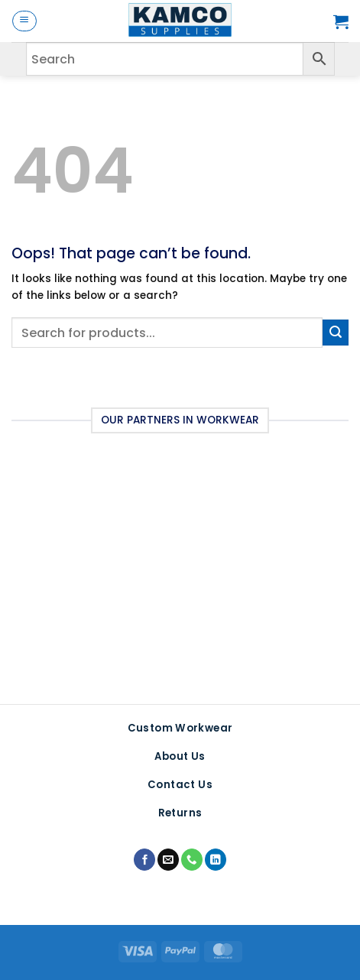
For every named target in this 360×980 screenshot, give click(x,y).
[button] (24, 21)
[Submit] (336, 333)
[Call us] (192, 860)
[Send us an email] (168, 860)
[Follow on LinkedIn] (216, 860)
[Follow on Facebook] (144, 860)
